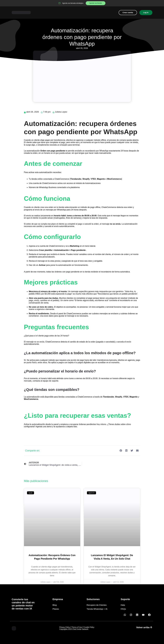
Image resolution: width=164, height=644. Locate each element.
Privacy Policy (65, 627)
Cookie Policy (89, 627)
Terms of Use (77, 627)
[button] (121, 451)
